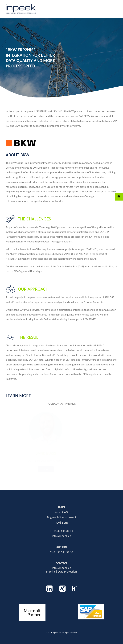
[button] (116, 9)
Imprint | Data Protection (61, 572)
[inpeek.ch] (21, 9)
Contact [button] (51, 469)
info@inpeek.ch (61, 568)
